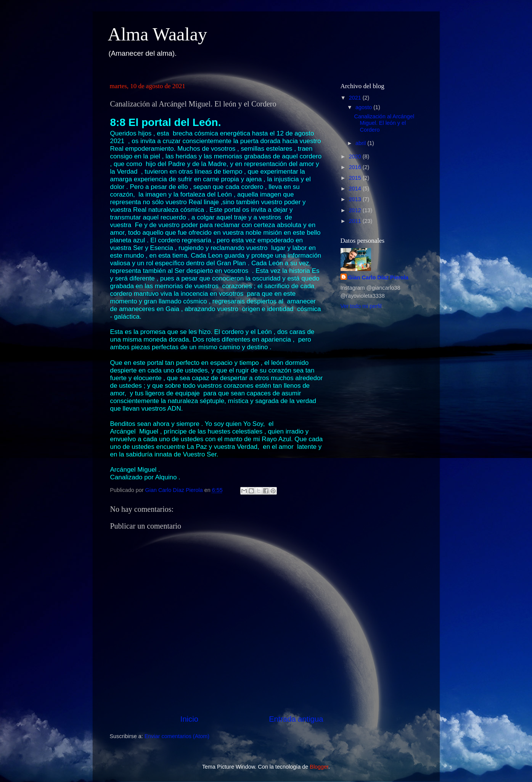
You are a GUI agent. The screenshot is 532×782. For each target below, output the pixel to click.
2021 (356, 98)
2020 (356, 156)
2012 (356, 210)
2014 (356, 189)
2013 (356, 199)
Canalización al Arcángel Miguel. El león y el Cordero (384, 123)
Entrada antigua (296, 719)
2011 (356, 221)
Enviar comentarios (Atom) (177, 736)
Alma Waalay (158, 34)
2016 (356, 167)
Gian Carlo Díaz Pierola (378, 277)
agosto (364, 107)
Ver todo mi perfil (361, 306)
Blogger (319, 767)
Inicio (189, 719)
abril (361, 143)
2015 (356, 178)
